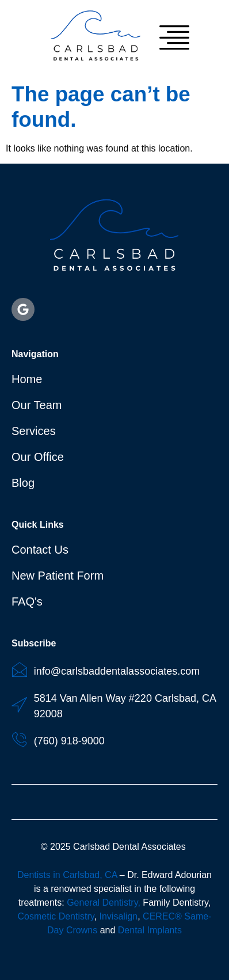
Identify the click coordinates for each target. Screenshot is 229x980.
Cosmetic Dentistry (56, 916)
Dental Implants (150, 930)
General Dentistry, (104, 903)
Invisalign (118, 916)
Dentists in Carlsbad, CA (67, 875)
